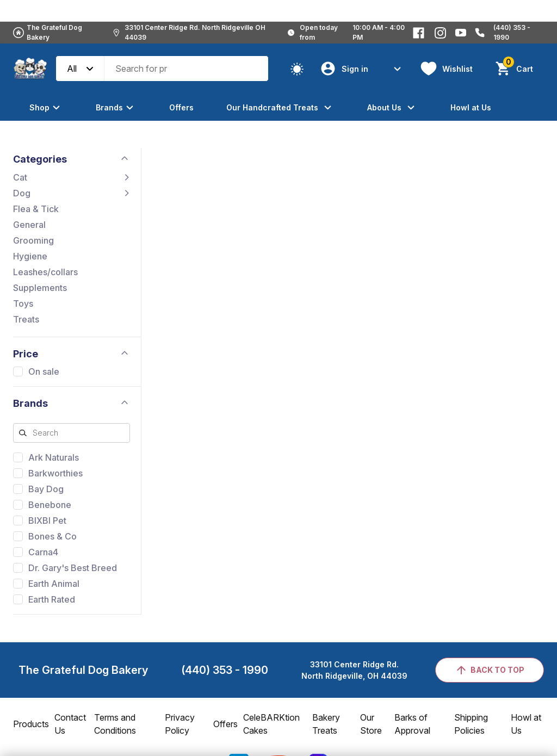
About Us (392, 107)
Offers (181, 107)
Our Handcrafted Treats (280, 107)
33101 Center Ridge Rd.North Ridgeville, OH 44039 (354, 670)
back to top (490, 670)
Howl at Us (471, 107)
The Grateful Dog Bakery (54, 32)
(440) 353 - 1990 (225, 670)
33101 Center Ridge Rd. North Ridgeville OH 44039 (195, 32)
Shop (46, 107)
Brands (116, 107)
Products (31, 724)
